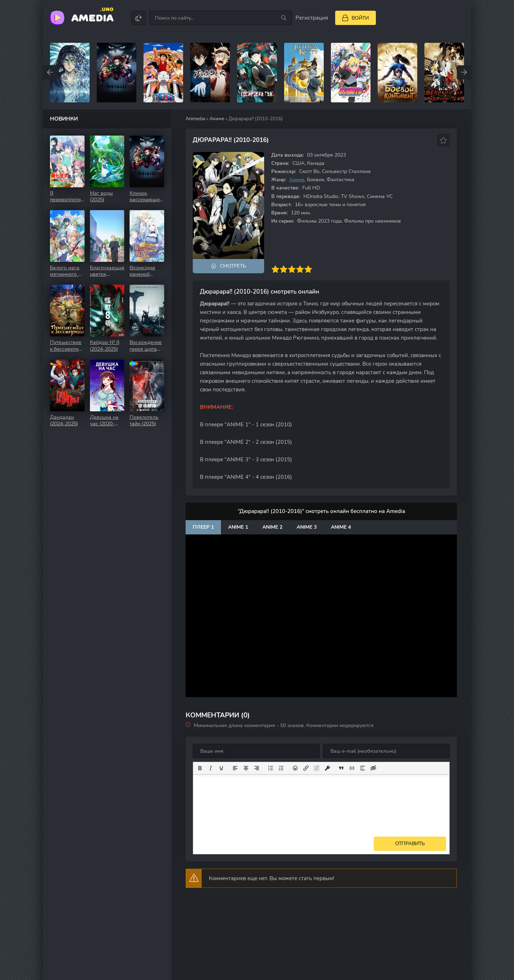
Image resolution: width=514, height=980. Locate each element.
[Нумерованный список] (281, 768)
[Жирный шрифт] (200, 768)
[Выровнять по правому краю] (257, 768)
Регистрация (312, 18)
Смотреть (233, 266)
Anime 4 (341, 527)
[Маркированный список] (271, 768)
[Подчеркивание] (221, 768)
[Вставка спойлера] (363, 768)
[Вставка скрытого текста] (373, 768)
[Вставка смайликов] (295, 768)
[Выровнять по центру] (246, 768)
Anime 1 (238, 527)
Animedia (195, 119)
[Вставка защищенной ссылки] (327, 768)
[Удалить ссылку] (317, 768)
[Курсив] (211, 768)
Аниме (217, 119)
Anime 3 (307, 527)
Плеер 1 (203, 527)
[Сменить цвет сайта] (138, 18)
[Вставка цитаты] (341, 768)
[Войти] (356, 18)
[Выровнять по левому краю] (235, 768)
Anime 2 (272, 527)
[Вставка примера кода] (352, 768)
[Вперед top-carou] (464, 72)
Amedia (92, 17)
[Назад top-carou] (50, 72)
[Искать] (284, 18)
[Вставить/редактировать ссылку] (306, 768)
